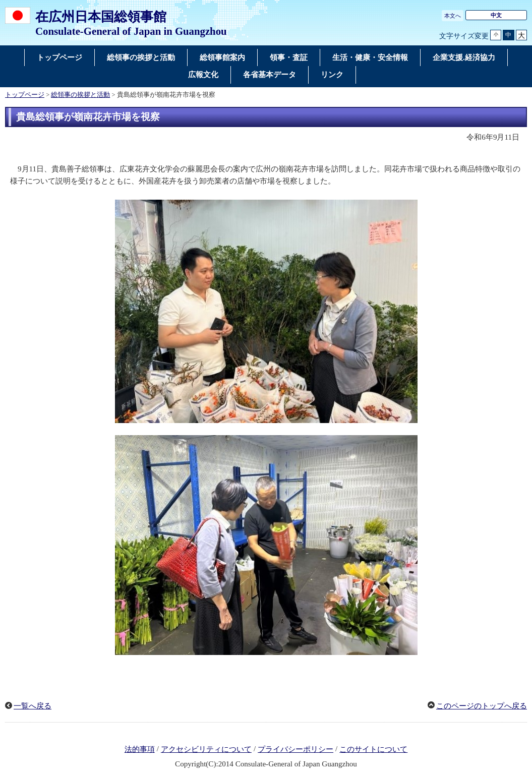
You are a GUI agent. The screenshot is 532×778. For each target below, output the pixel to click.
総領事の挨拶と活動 (80, 95)
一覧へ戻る (33, 706)
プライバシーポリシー (295, 749)
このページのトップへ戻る (482, 706)
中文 (496, 15)
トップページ (25, 95)
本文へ (453, 16)
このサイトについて (373, 749)
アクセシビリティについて (206, 749)
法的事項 (140, 749)
